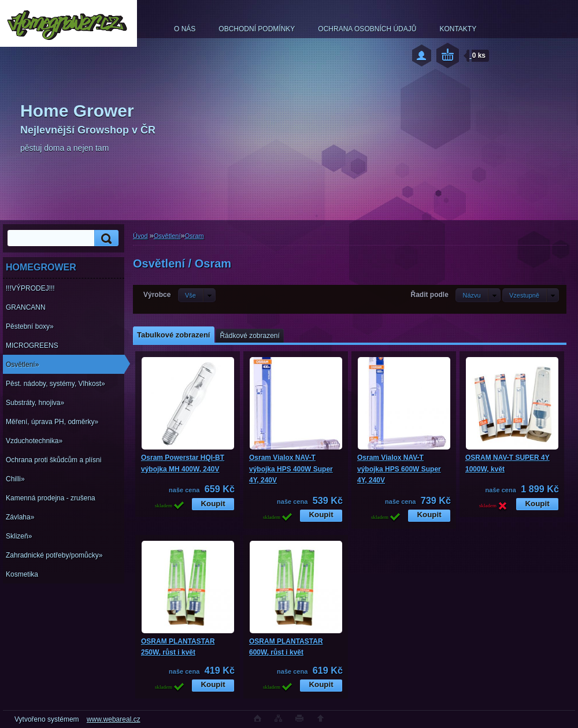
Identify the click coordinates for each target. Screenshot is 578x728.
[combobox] (478, 295)
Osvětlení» (22, 365)
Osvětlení (167, 236)
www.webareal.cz (114, 719)
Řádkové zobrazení (249, 336)
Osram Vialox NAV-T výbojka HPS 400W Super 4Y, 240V (291, 469)
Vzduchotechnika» (34, 441)
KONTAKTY (458, 29)
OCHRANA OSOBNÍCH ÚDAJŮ (367, 29)
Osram (194, 236)
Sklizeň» (19, 536)
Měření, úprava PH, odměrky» (52, 422)
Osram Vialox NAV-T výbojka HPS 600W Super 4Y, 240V (399, 469)
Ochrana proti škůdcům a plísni (53, 460)
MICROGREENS (32, 346)
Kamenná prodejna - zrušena (51, 498)
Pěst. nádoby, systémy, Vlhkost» (55, 384)
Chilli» (15, 479)
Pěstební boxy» (30, 326)
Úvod (140, 236)
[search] (105, 238)
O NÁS (185, 29)
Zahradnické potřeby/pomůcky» (54, 555)
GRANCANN (26, 307)
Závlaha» (20, 517)
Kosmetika (22, 574)
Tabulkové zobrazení (173, 335)
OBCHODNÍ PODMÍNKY (257, 29)
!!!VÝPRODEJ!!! (30, 288)
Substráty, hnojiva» (35, 403)
